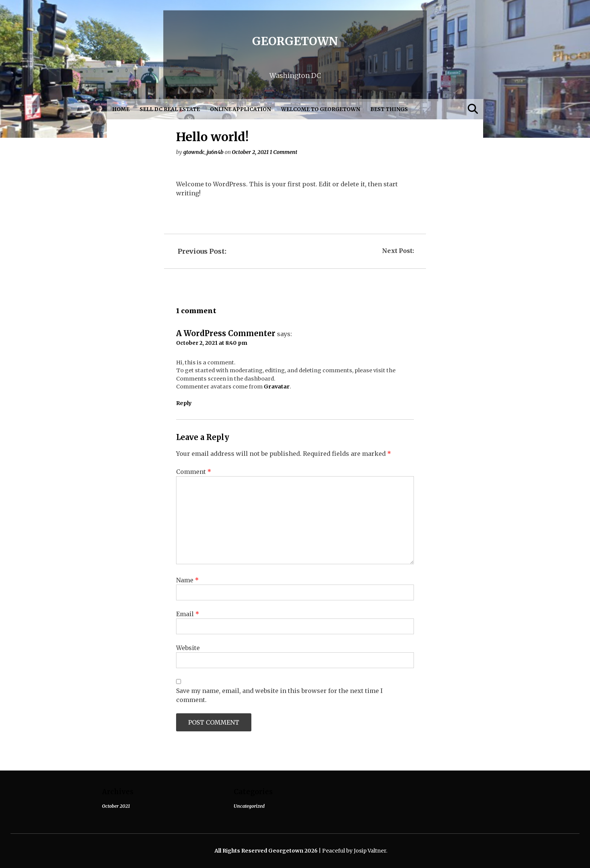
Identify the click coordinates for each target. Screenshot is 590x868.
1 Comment (284, 152)
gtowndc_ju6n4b (203, 152)
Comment (194, 472)
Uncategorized (249, 806)
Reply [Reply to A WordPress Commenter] (184, 403)
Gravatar (277, 387)
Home (121, 109)
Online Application (240, 109)
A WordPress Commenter (226, 333)
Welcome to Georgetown (321, 109)
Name (187, 580)
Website (188, 648)
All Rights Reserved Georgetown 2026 (267, 851)
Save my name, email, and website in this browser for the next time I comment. (279, 695)
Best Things (389, 109)
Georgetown (295, 41)
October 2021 (116, 806)
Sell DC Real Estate (170, 109)
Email (188, 614)
